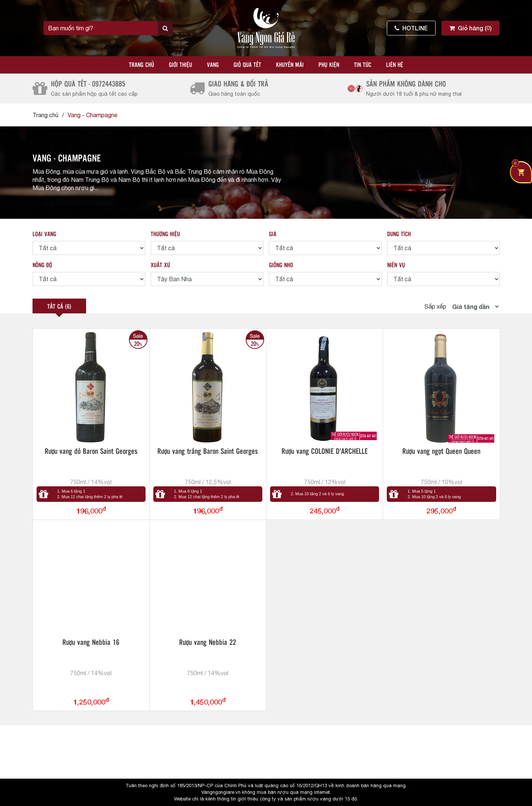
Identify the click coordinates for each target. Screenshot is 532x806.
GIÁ (273, 234)
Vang (213, 65)
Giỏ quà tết (247, 65)
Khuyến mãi (290, 65)
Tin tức (363, 65)
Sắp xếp (435, 306)
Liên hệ (395, 65)
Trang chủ (141, 65)
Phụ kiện (329, 65)
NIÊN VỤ (396, 266)
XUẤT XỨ (160, 266)
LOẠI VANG (44, 234)
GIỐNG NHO (281, 266)
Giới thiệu (180, 65)
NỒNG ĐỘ (42, 266)
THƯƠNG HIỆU (165, 234)
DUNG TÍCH (399, 234)
